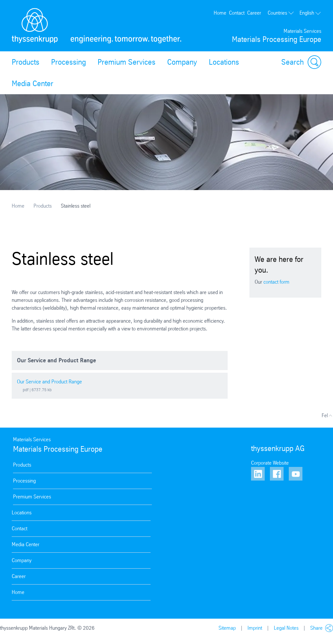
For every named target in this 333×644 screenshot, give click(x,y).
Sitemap (227, 628)
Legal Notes (286, 628)
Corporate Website (270, 463)
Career (254, 13)
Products (26, 62)
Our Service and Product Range (49, 382)
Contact (237, 13)
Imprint (255, 628)
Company (182, 62)
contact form (276, 282)
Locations (224, 62)
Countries (281, 13)
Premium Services (127, 62)
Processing (68, 62)
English (310, 13)
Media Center (33, 84)
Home (220, 13)
